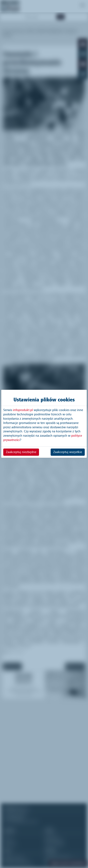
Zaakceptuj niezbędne (21, 452)
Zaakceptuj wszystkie (68, 452)
